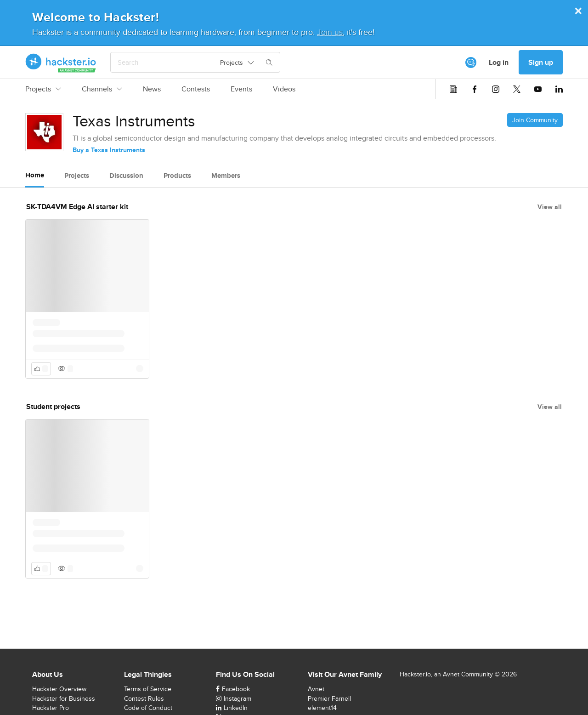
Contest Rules (144, 698)
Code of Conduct (148, 708)
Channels (102, 89)
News (152, 89)
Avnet (316, 689)
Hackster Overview (59, 689)
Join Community (535, 120)
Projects (43, 89)
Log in (499, 62)
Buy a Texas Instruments (109, 150)
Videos (284, 89)
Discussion (126, 176)
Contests (196, 89)
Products (177, 176)
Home (35, 175)
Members (226, 176)
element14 (322, 708)
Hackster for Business (64, 698)
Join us (330, 32)
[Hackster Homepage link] (61, 62)
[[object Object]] (471, 62)
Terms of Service (148, 689)
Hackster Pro (51, 708)
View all (550, 207)
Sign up (541, 62)
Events (241, 89)
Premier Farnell (329, 698)
